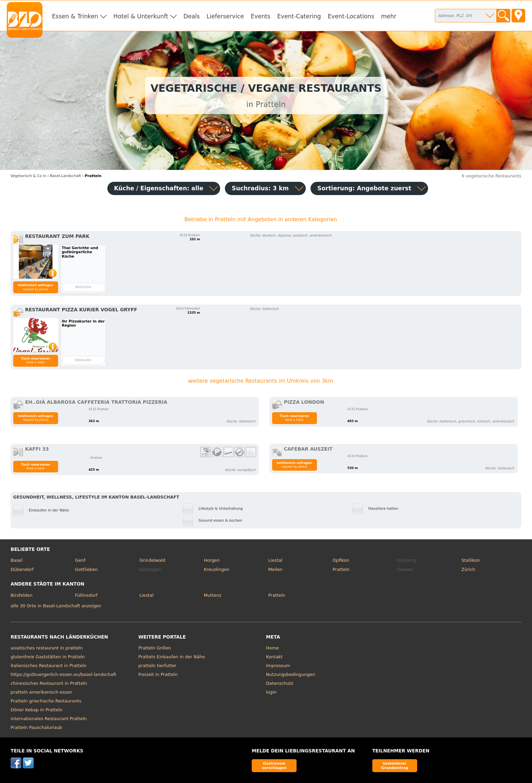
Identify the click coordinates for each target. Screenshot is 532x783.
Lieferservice (225, 16)
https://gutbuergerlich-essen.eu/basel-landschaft (63, 674)
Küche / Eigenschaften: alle (159, 188)
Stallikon (471, 560)
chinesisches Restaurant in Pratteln (49, 683)
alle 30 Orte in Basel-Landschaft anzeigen (56, 606)
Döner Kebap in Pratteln (37, 710)
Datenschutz (280, 683)
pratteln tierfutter (157, 666)
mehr (389, 16)
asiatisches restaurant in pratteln (47, 648)
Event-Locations (351, 16)
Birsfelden (21, 595)
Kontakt (274, 657)
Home (272, 648)
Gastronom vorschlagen (274, 765)
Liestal (276, 560)
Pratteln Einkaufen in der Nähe (172, 657)
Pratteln (341, 569)
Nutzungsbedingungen (291, 674)
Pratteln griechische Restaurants (46, 701)
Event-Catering (299, 16)
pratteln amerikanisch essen (41, 692)
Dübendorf (22, 569)
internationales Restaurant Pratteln (49, 719)
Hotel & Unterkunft (141, 16)
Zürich (468, 569)
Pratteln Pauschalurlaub (36, 727)
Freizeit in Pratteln (158, 674)
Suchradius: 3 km (260, 188)
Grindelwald (152, 560)
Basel (16, 560)
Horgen (212, 560)
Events (261, 16)
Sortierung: (364, 188)
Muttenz (213, 595)
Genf (80, 560)
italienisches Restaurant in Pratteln (48, 666)
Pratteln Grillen (155, 648)
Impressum (278, 666)
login (271, 692)
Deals (192, 16)
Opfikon (341, 560)
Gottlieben (86, 569)
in (28, 176)
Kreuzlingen (217, 569)
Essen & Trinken (75, 16)
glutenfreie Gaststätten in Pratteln (48, 657)
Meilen (276, 569)
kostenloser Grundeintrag (395, 765)
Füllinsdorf (86, 595)
